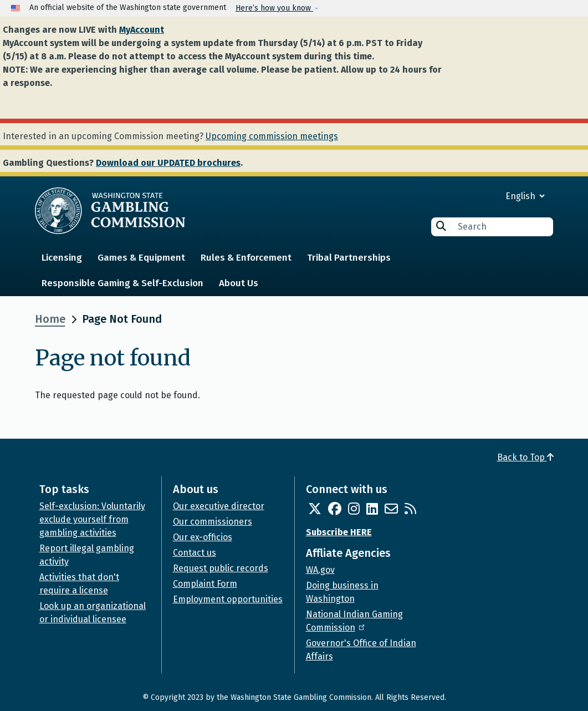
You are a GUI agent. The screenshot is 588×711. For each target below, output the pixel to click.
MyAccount (142, 30)
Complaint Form (205, 584)
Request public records (221, 568)
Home (50, 319)
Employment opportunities (228, 599)
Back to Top (525, 457)
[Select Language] (485, 196)
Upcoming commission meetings (272, 136)
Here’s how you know (274, 8)
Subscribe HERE (339, 532)
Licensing (62, 258)
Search (441, 226)
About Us (239, 283)
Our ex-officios (203, 537)
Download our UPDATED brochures (168, 163)
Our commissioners (213, 522)
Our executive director (219, 506)
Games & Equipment (141, 258)
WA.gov (320, 570)
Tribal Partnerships (349, 258)
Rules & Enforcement (246, 258)
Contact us (195, 553)
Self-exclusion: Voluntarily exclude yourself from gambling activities (92, 519)
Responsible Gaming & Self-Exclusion (122, 283)
